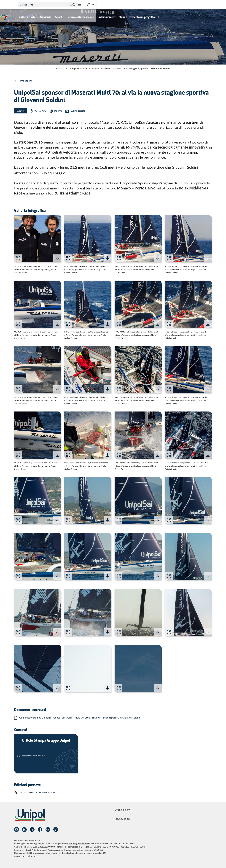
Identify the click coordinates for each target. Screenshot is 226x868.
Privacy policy (122, 819)
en (197, 5)
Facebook (40, 830)
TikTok (56, 830)
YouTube (16, 830)
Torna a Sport (25, 81)
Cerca (146, 5)
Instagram (48, 830)
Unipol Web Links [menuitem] (208, 5)
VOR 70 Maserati (45, 792)
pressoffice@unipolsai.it (34, 756)
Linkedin (24, 830)
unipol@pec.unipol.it (79, 844)
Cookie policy (122, 810)
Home (59, 68)
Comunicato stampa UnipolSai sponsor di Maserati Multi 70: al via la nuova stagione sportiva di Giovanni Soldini (80, 717)
